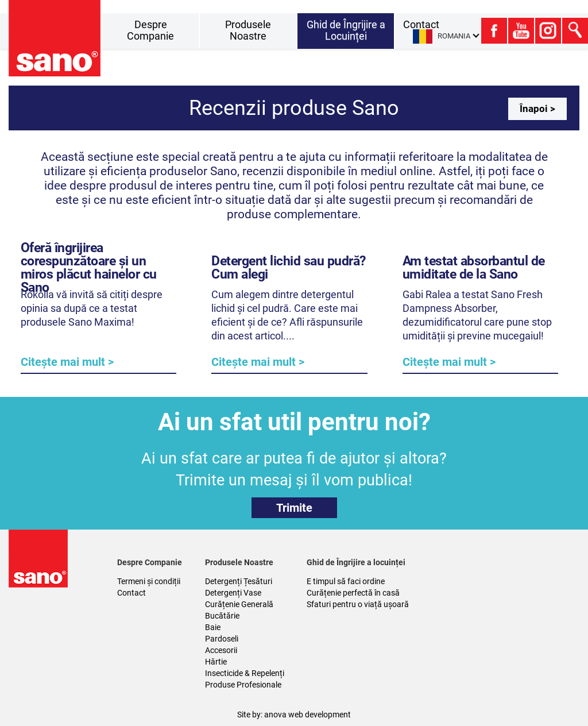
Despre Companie (150, 30)
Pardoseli (222, 639)
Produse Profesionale (243, 685)
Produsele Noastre (248, 30)
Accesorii (221, 650)
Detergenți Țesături (239, 581)
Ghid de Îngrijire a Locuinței (346, 30)
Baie (213, 627)
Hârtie (216, 662)
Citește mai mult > (67, 362)
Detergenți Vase (233, 593)
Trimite (294, 508)
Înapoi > (537, 109)
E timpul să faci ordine (346, 581)
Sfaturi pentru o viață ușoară (358, 604)
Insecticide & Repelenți (245, 673)
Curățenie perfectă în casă (353, 593)
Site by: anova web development (294, 715)
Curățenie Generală (239, 604)
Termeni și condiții (149, 581)
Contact (131, 593)
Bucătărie (222, 616)
